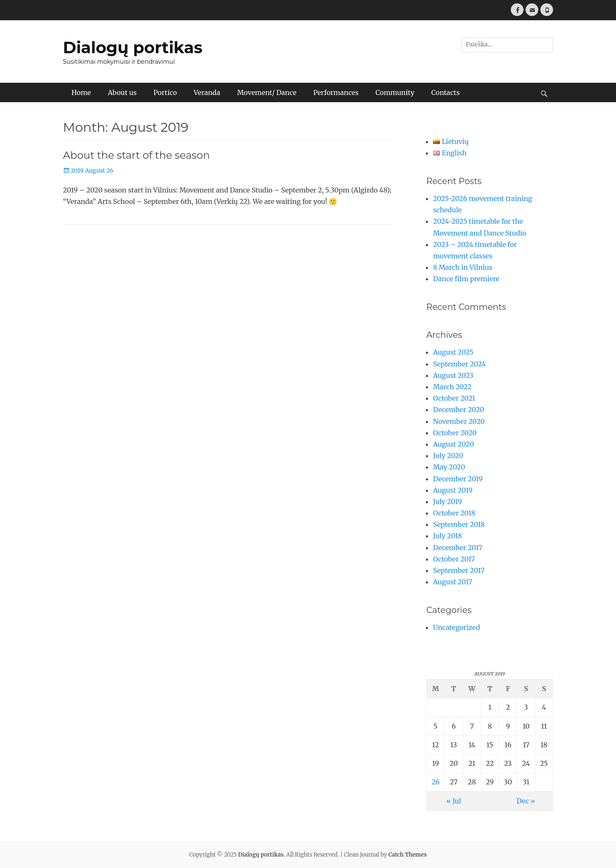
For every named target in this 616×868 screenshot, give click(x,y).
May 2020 (449, 467)
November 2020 (459, 421)
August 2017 (453, 582)
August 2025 (453, 352)
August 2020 (454, 444)
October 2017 (454, 559)
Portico (165, 92)
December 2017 (458, 548)
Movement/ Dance (267, 92)
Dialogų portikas (133, 47)
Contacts (446, 92)
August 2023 (453, 375)
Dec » (526, 801)
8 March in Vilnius (463, 267)
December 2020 (459, 410)
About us (122, 92)
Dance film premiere (466, 279)
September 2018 (459, 524)
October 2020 (455, 433)
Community (395, 92)
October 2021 (454, 398)
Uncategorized (457, 627)
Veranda (207, 92)
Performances (336, 92)
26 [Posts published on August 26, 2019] (435, 782)
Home (81, 92)
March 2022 (452, 387)
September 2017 (459, 570)
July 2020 (448, 456)
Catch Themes (407, 855)
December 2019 (458, 479)
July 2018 (447, 536)
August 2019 (453, 490)
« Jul (454, 801)
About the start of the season (136, 155)
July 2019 (447, 502)
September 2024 (459, 364)
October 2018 (454, 513)
